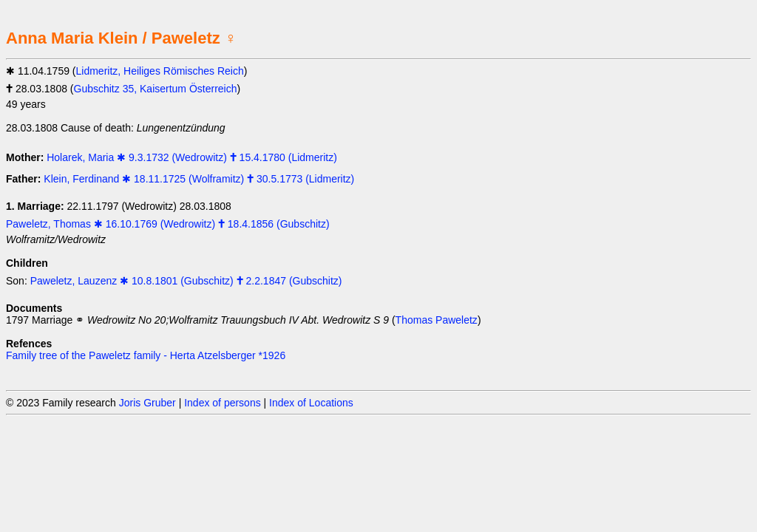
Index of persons (223, 403)
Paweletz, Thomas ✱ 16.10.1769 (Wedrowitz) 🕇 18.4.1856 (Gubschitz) (168, 224)
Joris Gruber (147, 403)
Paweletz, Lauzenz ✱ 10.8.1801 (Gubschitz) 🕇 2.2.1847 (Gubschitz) (186, 281)
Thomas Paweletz (437, 320)
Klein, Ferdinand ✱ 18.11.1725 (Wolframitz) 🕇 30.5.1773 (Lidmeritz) (199, 179)
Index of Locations (311, 403)
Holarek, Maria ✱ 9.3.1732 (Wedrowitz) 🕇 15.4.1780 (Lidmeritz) (192, 157)
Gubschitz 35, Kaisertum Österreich (156, 89)
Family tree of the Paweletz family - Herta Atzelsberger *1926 (146, 355)
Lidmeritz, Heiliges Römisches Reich (160, 71)
